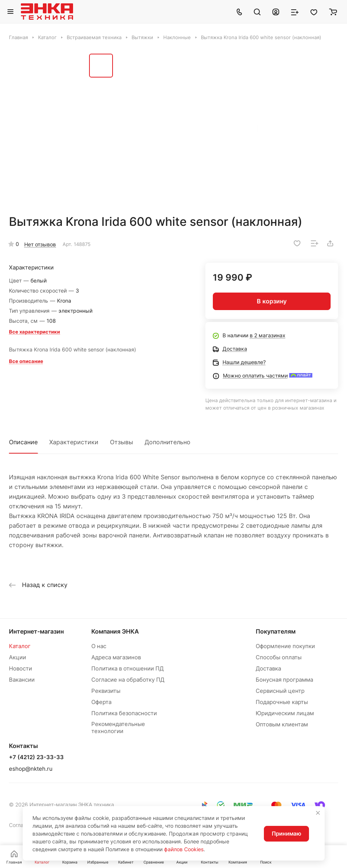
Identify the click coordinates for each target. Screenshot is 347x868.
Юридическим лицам (285, 713)
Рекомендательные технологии (118, 727)
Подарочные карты (282, 702)
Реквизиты (106, 691)
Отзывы (122, 442)
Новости (20, 668)
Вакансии (22, 680)
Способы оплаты (279, 657)
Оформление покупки (285, 646)
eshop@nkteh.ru (31, 769)
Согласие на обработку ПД (128, 680)
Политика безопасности (124, 713)
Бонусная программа (284, 680)
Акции (18, 657)
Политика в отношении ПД (127, 668)
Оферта (101, 702)
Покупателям (276, 631)
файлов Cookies (184, 849)
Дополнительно (168, 442)
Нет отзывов (40, 244)
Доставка (268, 668)
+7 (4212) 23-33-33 (36, 757)
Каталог (20, 646)
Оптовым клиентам (282, 724)
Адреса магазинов (116, 657)
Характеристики (74, 442)
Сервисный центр (280, 691)
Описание (23, 442)
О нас (99, 646)
